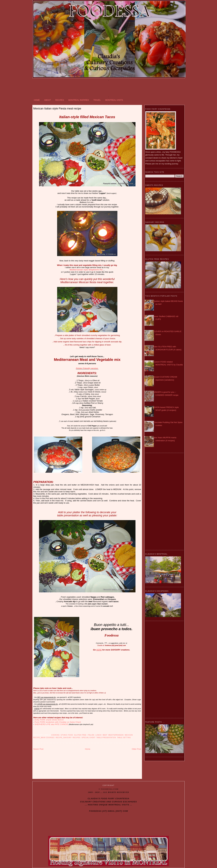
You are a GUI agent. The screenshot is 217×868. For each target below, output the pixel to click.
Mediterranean (116, 735)
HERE (99, 650)
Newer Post (38, 749)
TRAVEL (97, 100)
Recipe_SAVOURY (64, 738)
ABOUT (48, 100)
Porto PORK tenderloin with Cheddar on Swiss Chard (58, 722)
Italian (91, 735)
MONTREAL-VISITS (114, 100)
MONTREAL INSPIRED (79, 100)
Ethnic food (67, 735)
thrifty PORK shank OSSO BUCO (49, 720)
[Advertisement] (108, 88)
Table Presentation (106, 738)
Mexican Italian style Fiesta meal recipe (57, 109)
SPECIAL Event (88, 738)
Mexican (129, 735)
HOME (37, 100)
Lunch (99, 735)
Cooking (56, 735)
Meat (105, 735)
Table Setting (124, 738)
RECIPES (60, 100)
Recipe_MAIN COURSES (44, 738)
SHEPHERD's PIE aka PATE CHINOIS (51, 724)
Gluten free (80, 735)
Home (88, 749)
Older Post (136, 749)
